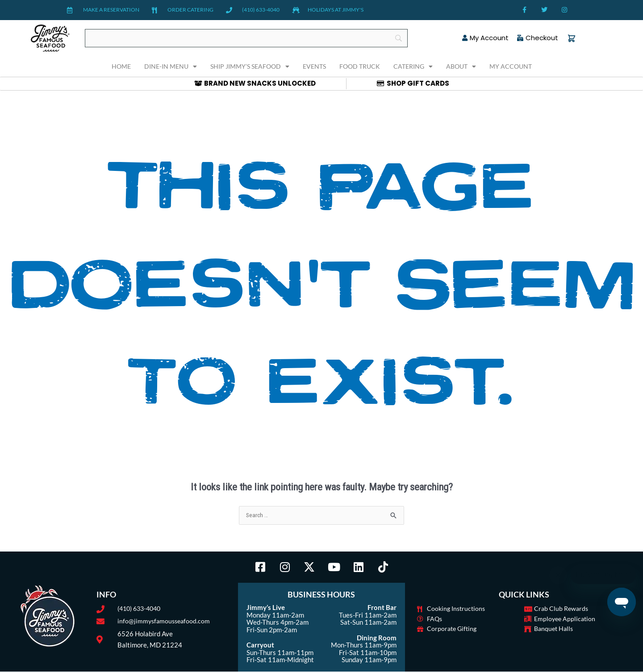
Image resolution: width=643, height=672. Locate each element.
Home (121, 66)
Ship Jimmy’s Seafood (250, 66)
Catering (413, 66)
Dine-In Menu (171, 66)
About (461, 66)
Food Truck (360, 66)
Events (314, 66)
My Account (511, 66)
